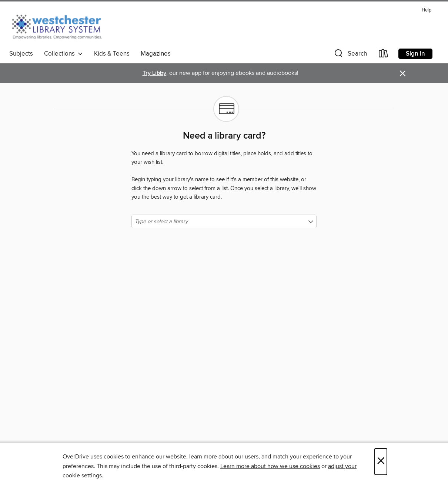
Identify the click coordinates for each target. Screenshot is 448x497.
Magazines (156, 54)
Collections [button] (63, 54)
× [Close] (381, 462)
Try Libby (154, 73)
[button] (350, 55)
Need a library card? (224, 136)
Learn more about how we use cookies (270, 466)
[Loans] (384, 55)
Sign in (415, 54)
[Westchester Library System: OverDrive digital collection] (61, 26)
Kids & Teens (112, 54)
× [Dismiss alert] (403, 74)
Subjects (21, 54)
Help (427, 10)
